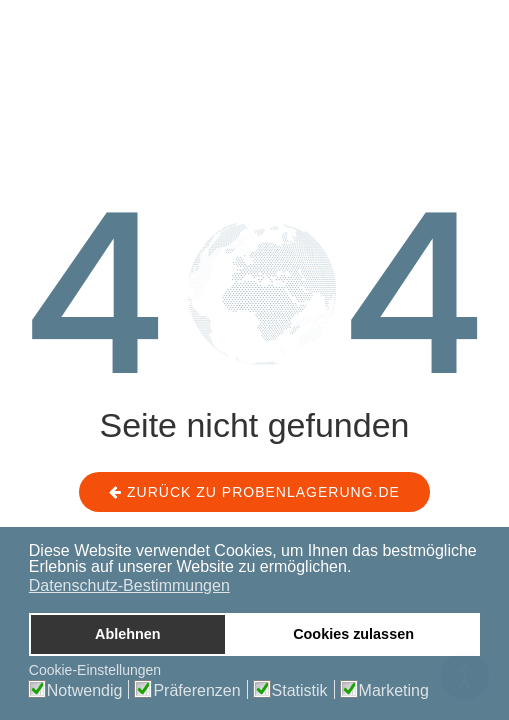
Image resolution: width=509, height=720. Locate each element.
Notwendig (85, 691)
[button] (357, 568)
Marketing (394, 691)
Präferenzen (196, 691)
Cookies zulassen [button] (353, 634)
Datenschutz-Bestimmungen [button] (129, 585)
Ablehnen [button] (128, 634)
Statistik (300, 691)
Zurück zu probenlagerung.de (254, 492)
